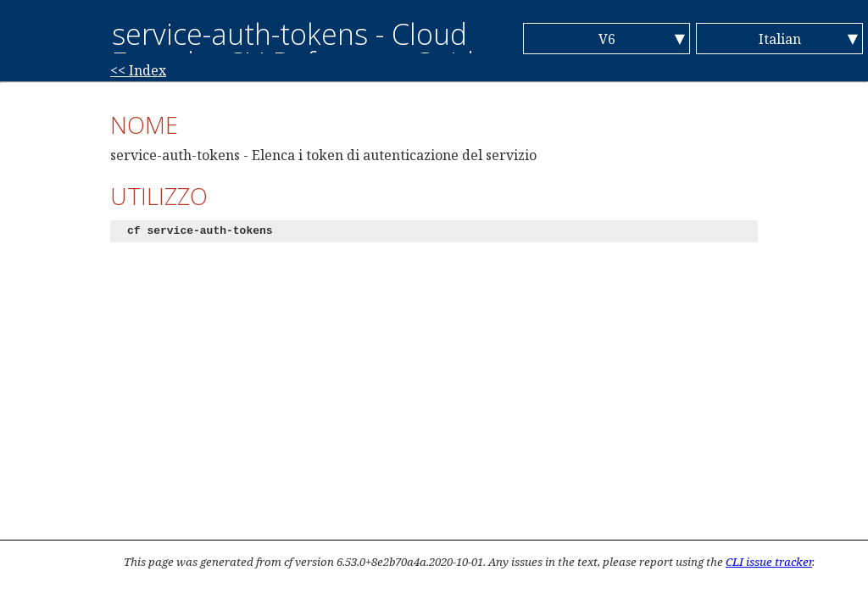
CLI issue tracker (769, 562)
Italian (780, 39)
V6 (607, 39)
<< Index (138, 70)
